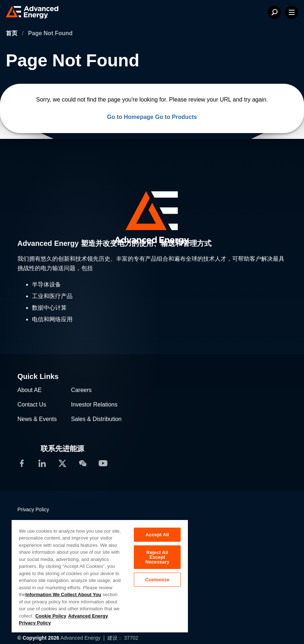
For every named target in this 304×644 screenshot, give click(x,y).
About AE (30, 390)
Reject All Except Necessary (157, 557)
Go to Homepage (130, 117)
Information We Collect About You (63, 595)
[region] (100, 576)
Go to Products (176, 117)
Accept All (157, 535)
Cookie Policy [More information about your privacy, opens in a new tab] (51, 616)
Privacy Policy (33, 509)
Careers (81, 390)
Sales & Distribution (96, 419)
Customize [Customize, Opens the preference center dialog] (157, 580)
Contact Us (32, 404)
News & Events (37, 419)
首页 (12, 33)
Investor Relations (94, 404)
